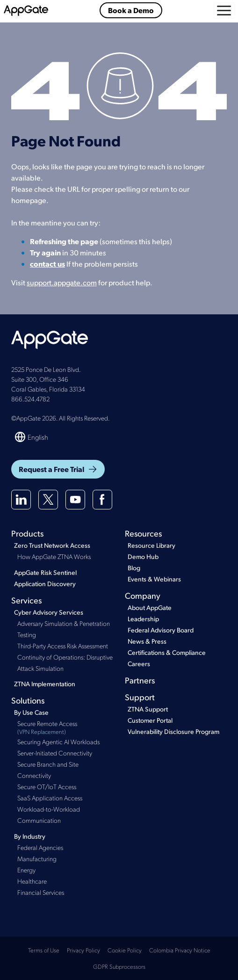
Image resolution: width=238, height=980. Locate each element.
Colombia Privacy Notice (180, 950)
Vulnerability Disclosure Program (173, 731)
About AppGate (150, 607)
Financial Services (41, 892)
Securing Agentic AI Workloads (58, 741)
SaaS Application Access (50, 798)
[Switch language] (32, 437)
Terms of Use (44, 950)
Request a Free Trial (58, 469)
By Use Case (31, 712)
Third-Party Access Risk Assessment (63, 646)
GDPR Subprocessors (119, 966)
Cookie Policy (125, 950)
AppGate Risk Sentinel (45, 572)
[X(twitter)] (48, 500)
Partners (140, 680)
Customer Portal (150, 720)
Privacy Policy (83, 950)
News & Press (147, 641)
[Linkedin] (21, 500)
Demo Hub (143, 556)
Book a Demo (131, 10)
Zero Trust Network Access (52, 545)
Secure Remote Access (65, 728)
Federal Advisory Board (161, 630)
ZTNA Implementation (45, 684)
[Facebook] (102, 500)
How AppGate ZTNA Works (54, 556)
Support (140, 697)
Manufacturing (37, 858)
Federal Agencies (40, 847)
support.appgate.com (62, 282)
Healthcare (32, 881)
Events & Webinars (154, 579)
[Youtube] (75, 500)
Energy (26, 870)
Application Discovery (45, 584)
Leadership (143, 619)
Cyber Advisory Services (49, 612)
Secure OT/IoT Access (47, 786)
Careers (139, 664)
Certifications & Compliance (167, 652)
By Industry (30, 836)
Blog (134, 568)
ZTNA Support (148, 709)
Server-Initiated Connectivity (55, 753)
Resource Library (151, 545)
